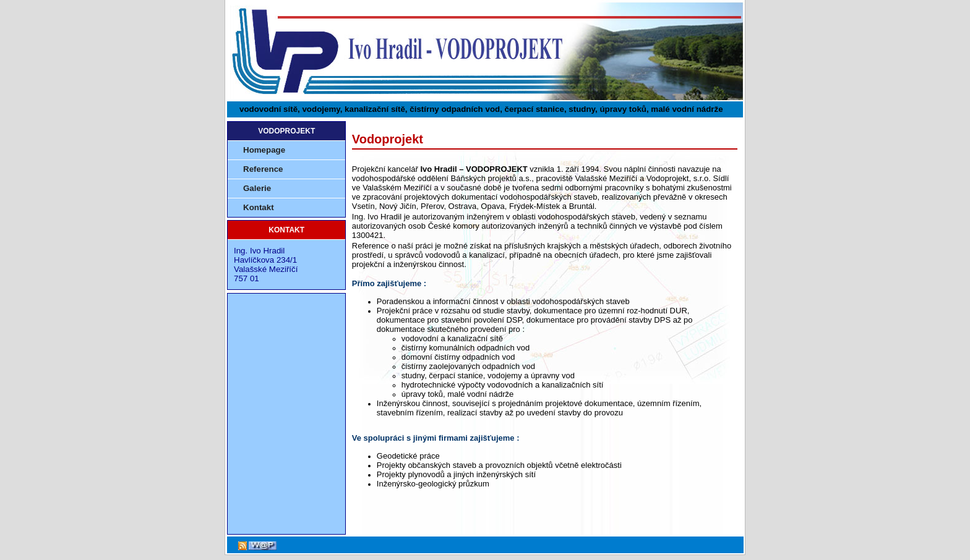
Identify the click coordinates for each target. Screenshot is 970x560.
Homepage (264, 150)
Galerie (257, 188)
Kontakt (259, 207)
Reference (263, 169)
